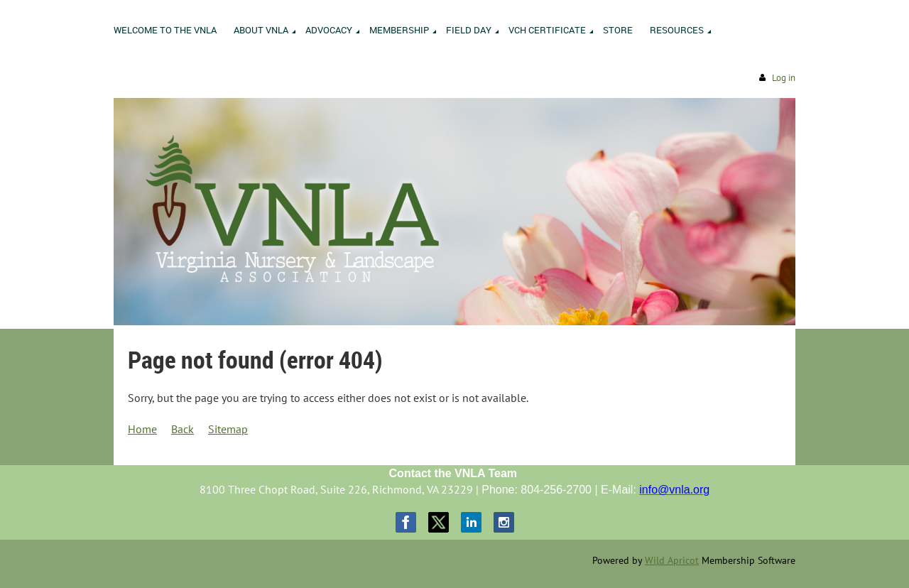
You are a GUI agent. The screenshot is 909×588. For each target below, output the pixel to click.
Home (142, 429)
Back (183, 429)
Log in (784, 78)
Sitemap (228, 429)
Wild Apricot (672, 560)
